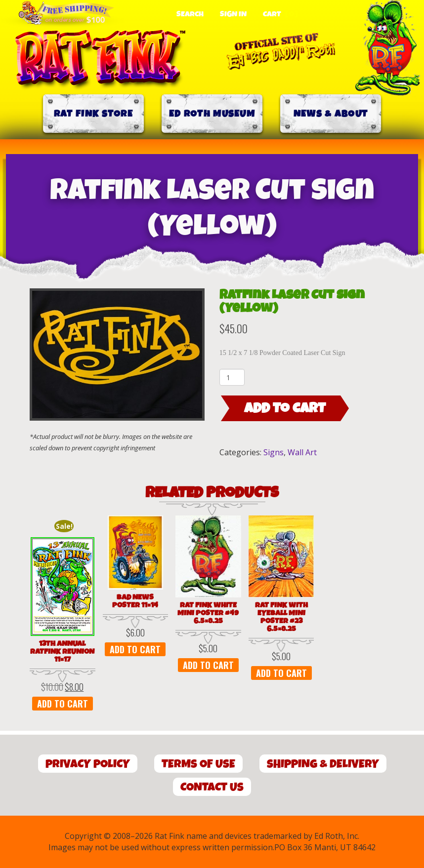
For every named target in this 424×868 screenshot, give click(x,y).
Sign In (233, 14)
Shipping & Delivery (323, 764)
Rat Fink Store (93, 114)
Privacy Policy (88, 764)
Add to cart (285, 408)
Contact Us (212, 787)
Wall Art (302, 452)
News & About (331, 114)
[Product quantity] (232, 377)
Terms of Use (198, 764)
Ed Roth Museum (212, 114)
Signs (274, 452)
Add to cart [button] (63, 704)
